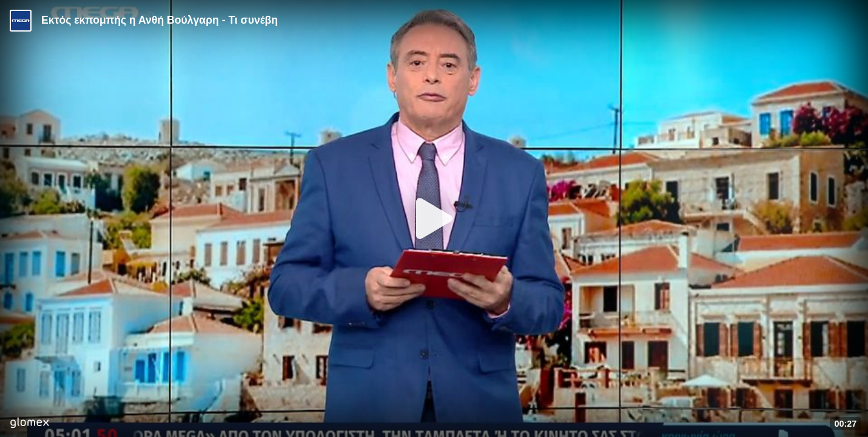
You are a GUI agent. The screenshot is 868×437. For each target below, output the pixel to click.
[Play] (434, 218)
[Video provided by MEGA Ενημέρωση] (21, 21)
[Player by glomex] (29, 424)
